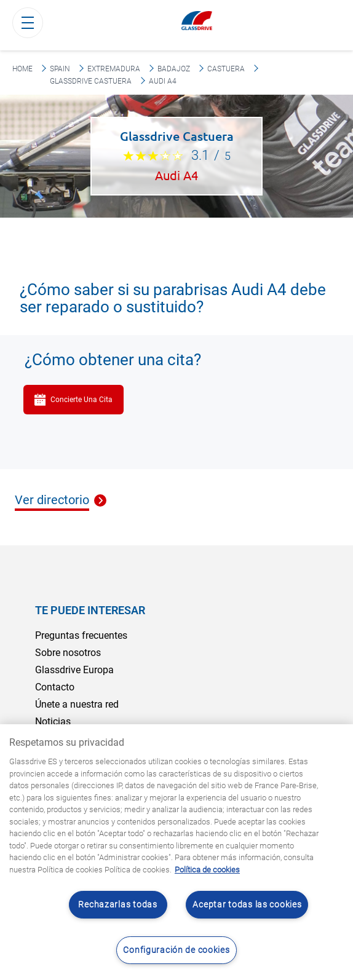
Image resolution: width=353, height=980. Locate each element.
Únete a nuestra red (77, 704)
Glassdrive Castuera (91, 81)
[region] (177, 852)
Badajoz (174, 69)
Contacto (55, 687)
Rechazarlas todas (117, 905)
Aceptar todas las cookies (247, 905)
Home (22, 69)
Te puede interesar (90, 610)
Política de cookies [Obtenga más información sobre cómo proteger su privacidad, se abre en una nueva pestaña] (207, 870)
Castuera (226, 69)
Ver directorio (52, 500)
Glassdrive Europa (74, 670)
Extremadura (114, 69)
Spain (60, 69)
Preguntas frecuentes (81, 635)
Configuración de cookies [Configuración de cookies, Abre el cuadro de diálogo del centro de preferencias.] (176, 950)
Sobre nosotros (68, 653)
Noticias (53, 721)
